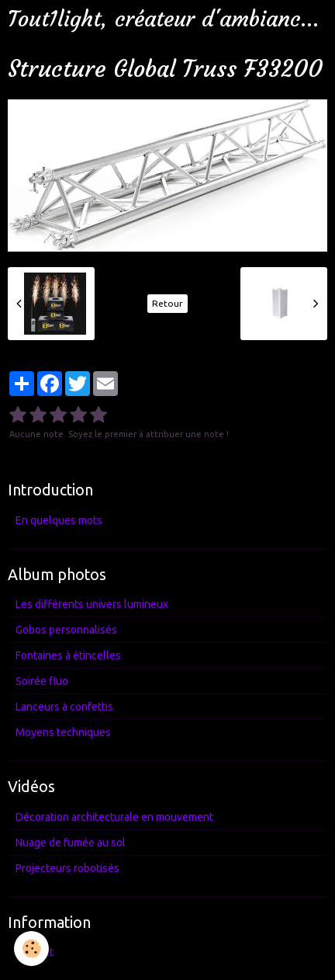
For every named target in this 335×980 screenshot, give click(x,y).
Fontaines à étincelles (68, 655)
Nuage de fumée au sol (71, 843)
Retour (167, 303)
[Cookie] (31, 949)
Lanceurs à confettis (64, 707)
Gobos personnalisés (66, 630)
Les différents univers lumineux (92, 604)
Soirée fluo (42, 681)
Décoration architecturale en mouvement (114, 817)
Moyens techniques (63, 732)
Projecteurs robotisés (67, 868)
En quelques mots (59, 520)
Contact (35, 952)
